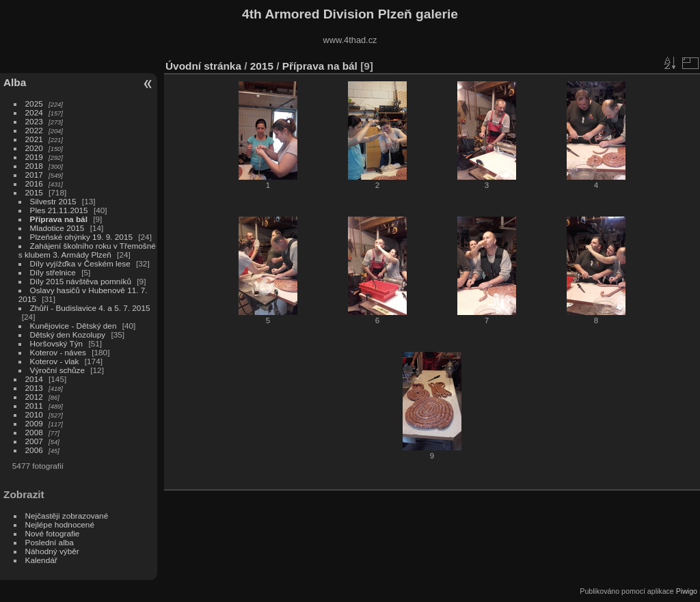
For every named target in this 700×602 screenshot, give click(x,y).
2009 (34, 423)
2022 (34, 130)
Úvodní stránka (203, 66)
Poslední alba (50, 542)
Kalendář (41, 560)
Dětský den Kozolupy (68, 334)
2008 (34, 432)
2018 (34, 166)
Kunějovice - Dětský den (73, 326)
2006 (34, 450)
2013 (34, 388)
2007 (34, 441)
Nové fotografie (53, 533)
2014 (34, 379)
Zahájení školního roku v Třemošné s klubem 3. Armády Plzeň (87, 250)
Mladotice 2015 (57, 228)
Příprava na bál (59, 219)
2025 (34, 104)
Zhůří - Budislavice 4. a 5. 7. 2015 (90, 308)
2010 (34, 414)
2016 (34, 183)
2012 (34, 397)
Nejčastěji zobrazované (67, 516)
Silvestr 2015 (53, 201)
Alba (15, 82)
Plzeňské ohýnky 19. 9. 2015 (81, 237)
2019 (34, 157)
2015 (34, 192)
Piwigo (687, 591)
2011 (34, 406)
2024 (34, 112)
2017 (34, 175)
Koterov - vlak (55, 361)
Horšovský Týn (57, 343)
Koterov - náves (58, 352)
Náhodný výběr (52, 551)
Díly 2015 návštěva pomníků (81, 281)
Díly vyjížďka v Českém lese (80, 263)
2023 (34, 121)
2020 (34, 148)
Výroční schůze (57, 370)
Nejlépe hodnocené (60, 524)
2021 (34, 139)
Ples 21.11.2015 (59, 210)
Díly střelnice (53, 272)
